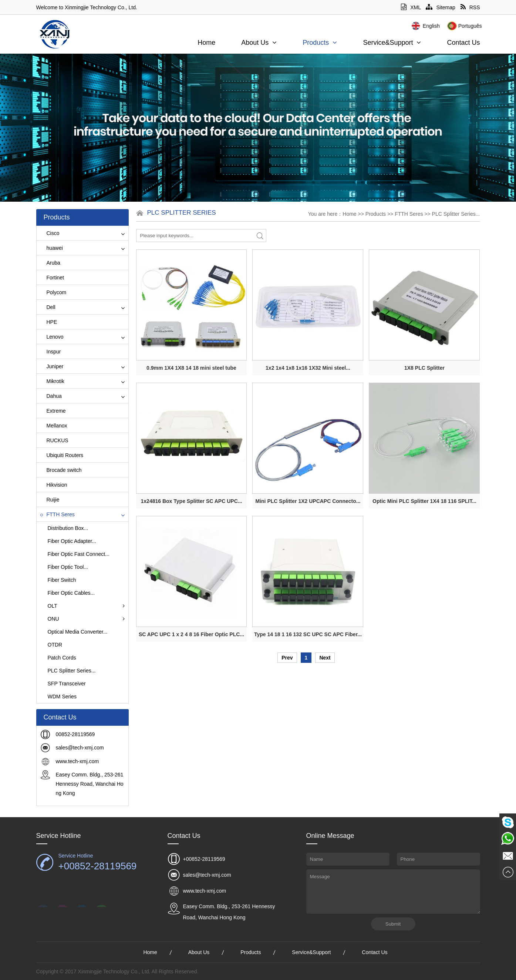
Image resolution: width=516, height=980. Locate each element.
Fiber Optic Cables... (71, 593)
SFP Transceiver (67, 684)
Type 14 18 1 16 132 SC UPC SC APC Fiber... (308, 634)
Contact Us (463, 43)
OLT (86, 606)
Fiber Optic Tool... (68, 567)
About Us (259, 43)
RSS (470, 7)
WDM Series (62, 697)
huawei (52, 248)
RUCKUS (54, 440)
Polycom (53, 292)
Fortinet (52, 278)
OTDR (55, 645)
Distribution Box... (68, 528)
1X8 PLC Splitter (424, 368)
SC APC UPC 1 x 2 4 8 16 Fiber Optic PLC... (191, 634)
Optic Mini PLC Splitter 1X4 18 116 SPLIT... (424, 501)
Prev (287, 658)
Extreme (53, 411)
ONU (86, 619)
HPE (49, 322)
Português (489, 26)
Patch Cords (62, 658)
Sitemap (440, 7)
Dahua (51, 396)
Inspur (51, 352)
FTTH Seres (58, 514)
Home (206, 43)
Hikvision (54, 485)
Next (325, 658)
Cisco (50, 233)
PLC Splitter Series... (72, 671)
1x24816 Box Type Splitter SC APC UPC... (192, 501)
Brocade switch (61, 470)
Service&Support (392, 43)
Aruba (50, 263)
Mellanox (54, 426)
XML (411, 7)
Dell (48, 307)
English (451, 26)
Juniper (52, 366)
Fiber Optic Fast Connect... (79, 554)
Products (320, 43)
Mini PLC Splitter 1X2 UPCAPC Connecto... (308, 501)
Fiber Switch (62, 580)
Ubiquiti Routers (62, 455)
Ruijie (50, 500)
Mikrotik (52, 381)
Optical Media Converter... (78, 632)
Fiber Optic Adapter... (72, 541)
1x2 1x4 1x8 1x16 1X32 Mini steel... (308, 368)
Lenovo (52, 337)
